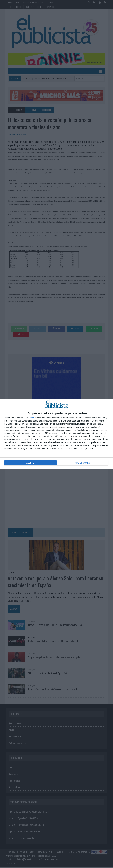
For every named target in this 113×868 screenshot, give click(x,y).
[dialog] (56, 434)
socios (31, 418)
